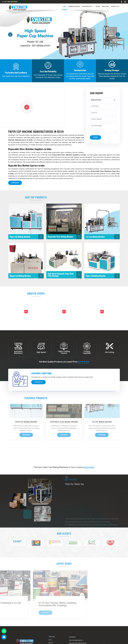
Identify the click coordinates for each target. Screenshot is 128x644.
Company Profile (74, 6)
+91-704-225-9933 (10, 2)
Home (64, 6)
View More (15, 183)
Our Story (105, 6)
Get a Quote (84, 362)
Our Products (88, 6)
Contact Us (115, 6)
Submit (95, 138)
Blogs (98, 6)
